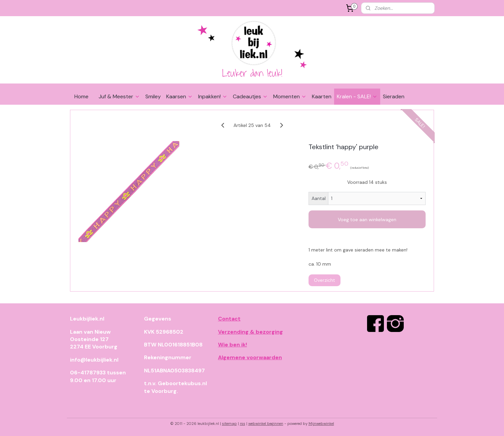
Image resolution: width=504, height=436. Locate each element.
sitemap (229, 424)
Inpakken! (213, 96)
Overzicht (325, 280)
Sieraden (394, 96)
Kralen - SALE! (357, 96)
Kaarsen (179, 96)
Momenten (290, 96)
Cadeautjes (250, 96)
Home (81, 96)
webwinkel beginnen (266, 424)
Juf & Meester (119, 96)
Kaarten (322, 96)
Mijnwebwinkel (321, 424)
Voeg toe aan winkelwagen (367, 220)
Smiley (153, 96)
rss (243, 424)
